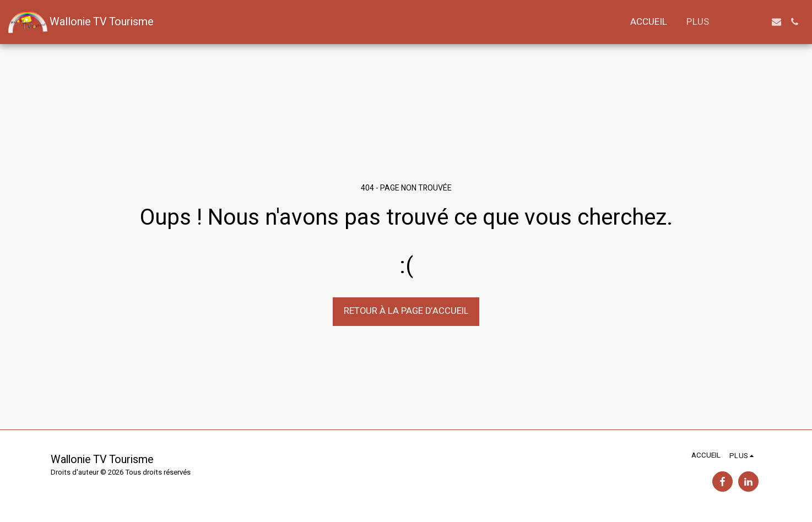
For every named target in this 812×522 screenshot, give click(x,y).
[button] (740, 22)
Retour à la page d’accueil (406, 311)
